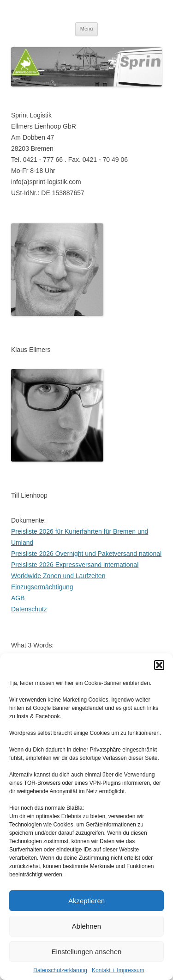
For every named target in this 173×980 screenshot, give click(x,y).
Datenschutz (29, 609)
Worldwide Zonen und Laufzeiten (58, 576)
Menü (87, 29)
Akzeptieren (86, 901)
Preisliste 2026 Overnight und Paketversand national (86, 554)
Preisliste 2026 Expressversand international (75, 565)
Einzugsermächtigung (42, 587)
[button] (159, 665)
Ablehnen (86, 926)
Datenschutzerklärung (60, 970)
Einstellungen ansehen (87, 952)
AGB (18, 598)
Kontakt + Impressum (118, 970)
